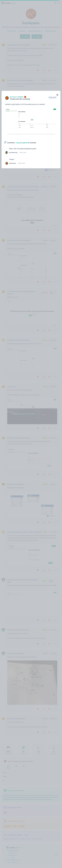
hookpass (21, 97)
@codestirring (13, 152)
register (25, 143)
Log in (18, 143)
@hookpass (13, 97)
